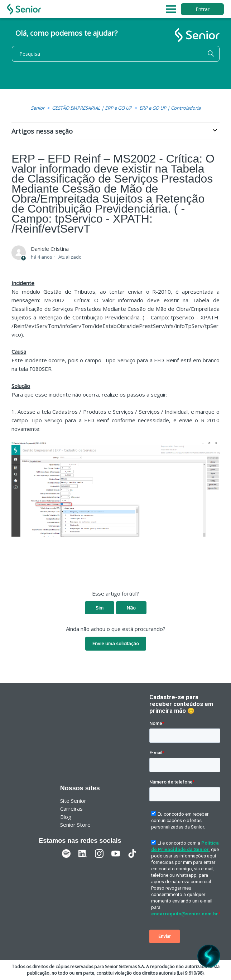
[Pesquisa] (116, 54)
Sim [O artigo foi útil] (100, 608)
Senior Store (75, 825)
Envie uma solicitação (116, 643)
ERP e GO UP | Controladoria (170, 108)
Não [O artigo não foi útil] (131, 608)
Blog (66, 817)
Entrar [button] (203, 9)
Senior (38, 108)
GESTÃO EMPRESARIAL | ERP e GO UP (92, 108)
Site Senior (73, 801)
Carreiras (71, 809)
